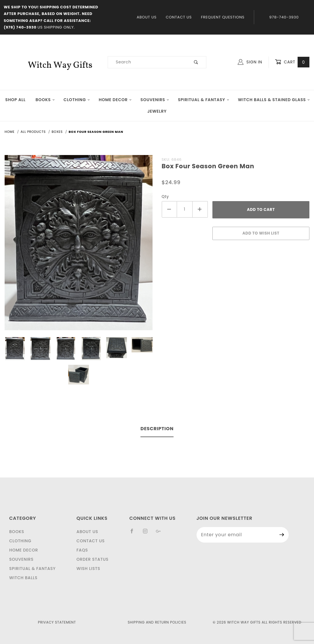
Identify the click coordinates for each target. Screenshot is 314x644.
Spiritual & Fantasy (204, 100)
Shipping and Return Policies (157, 622)
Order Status (93, 559)
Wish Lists (88, 569)
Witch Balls (23, 578)
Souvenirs (155, 100)
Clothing (77, 100)
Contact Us (179, 17)
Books (45, 100)
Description (157, 429)
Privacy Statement (57, 622)
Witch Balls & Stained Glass (274, 100)
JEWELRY (157, 111)
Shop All (15, 100)
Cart (292, 62)
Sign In (250, 62)
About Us (147, 17)
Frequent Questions (223, 17)
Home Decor (115, 100)
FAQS (82, 550)
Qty (165, 197)
